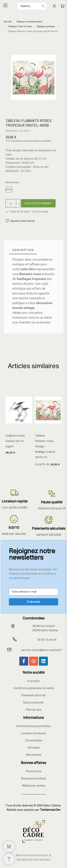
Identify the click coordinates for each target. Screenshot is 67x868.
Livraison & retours (33, 733)
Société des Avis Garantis (33, 860)
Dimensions (12, 182)
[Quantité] (11, 203)
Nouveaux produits (34, 779)
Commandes (34, 741)
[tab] (23, 250)
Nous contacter (33, 703)
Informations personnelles (33, 726)
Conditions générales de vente (34, 688)
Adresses (33, 748)
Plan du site (34, 710)
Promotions (33, 771)
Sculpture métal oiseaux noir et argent (15, 441)
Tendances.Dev (50, 810)
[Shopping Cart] (9, 847)
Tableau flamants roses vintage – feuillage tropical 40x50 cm (45, 446)
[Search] (32, 6)
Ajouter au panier (38, 203)
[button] (20, 221)
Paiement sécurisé (34, 696)
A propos (33, 681)
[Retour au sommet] (9, 859)
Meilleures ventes (33, 786)
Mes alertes (34, 755)
